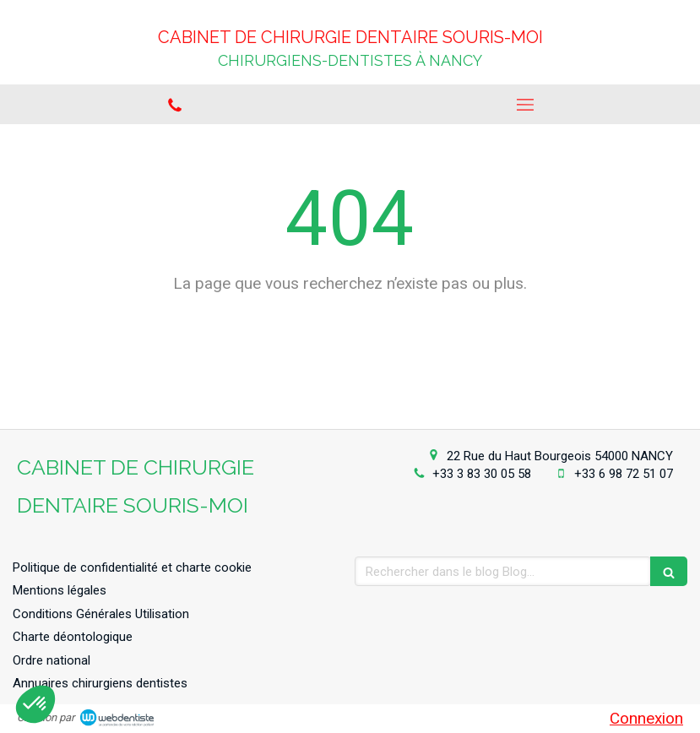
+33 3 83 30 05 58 (482, 474)
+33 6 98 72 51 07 (624, 474)
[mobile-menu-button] (526, 105)
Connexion (646, 718)
